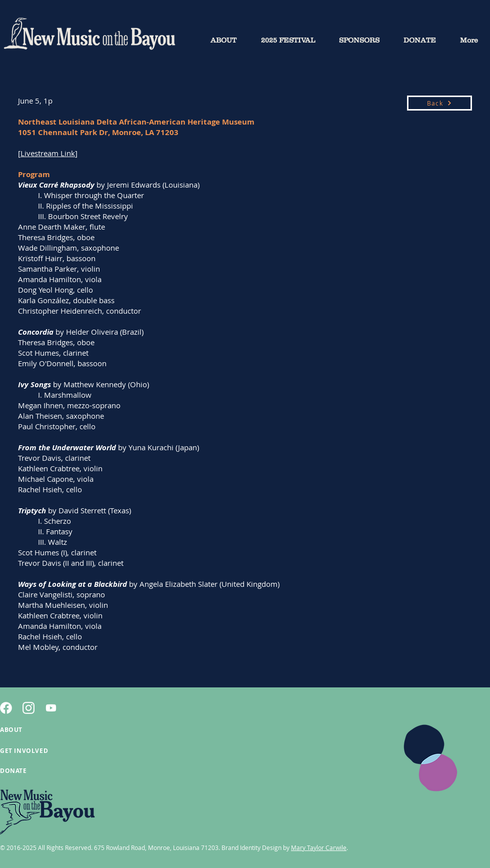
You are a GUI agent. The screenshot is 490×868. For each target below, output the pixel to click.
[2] (28, 708)
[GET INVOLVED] (35, 750)
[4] (6, 708)
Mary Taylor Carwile (319, 847)
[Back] (439, 103)
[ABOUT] (35, 729)
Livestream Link (48, 153)
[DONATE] (35, 770)
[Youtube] (51, 708)
